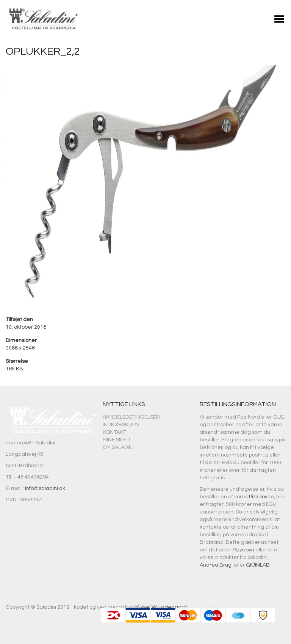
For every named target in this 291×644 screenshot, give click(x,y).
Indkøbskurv (121, 425)
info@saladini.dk (45, 488)
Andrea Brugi (216, 565)
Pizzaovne (261, 497)
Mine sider (117, 440)
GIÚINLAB (258, 565)
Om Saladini (118, 447)
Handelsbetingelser (131, 417)
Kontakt (114, 432)
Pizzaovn (243, 550)
